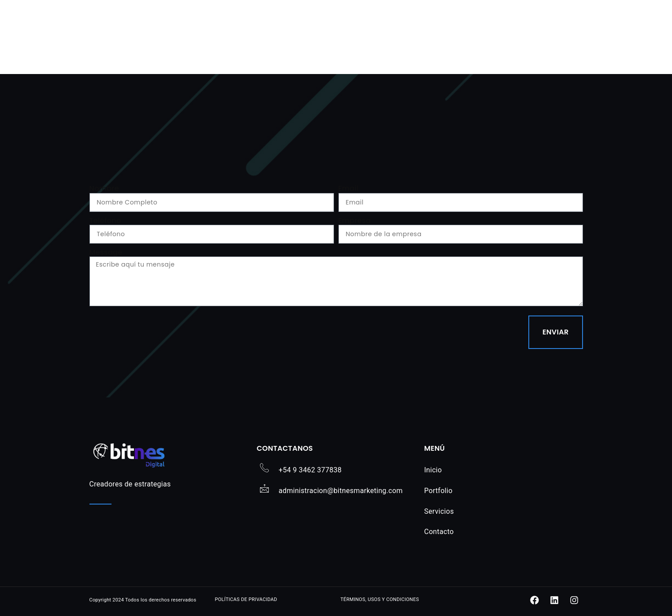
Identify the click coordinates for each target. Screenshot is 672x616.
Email (349, 188)
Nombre (104, 188)
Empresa (355, 221)
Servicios (439, 511)
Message (106, 252)
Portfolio (438, 491)
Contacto (439, 532)
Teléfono (105, 221)
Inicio (433, 470)
